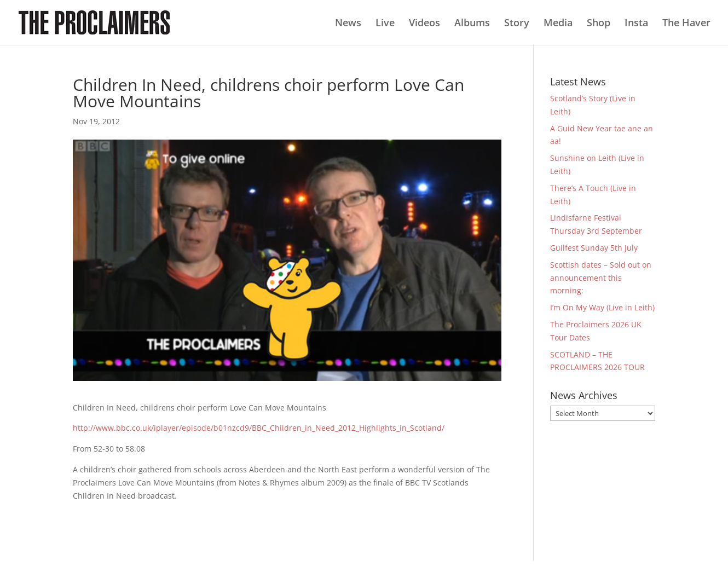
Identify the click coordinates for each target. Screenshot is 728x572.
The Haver (686, 24)
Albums (472, 24)
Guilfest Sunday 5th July (594, 248)
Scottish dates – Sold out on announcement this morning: (601, 278)
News (348, 24)
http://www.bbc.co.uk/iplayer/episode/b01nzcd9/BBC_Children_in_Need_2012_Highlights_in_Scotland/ (259, 428)
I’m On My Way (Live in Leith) (602, 307)
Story (517, 24)
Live (385, 24)
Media (558, 24)
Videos (424, 24)
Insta (636, 24)
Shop (599, 24)
